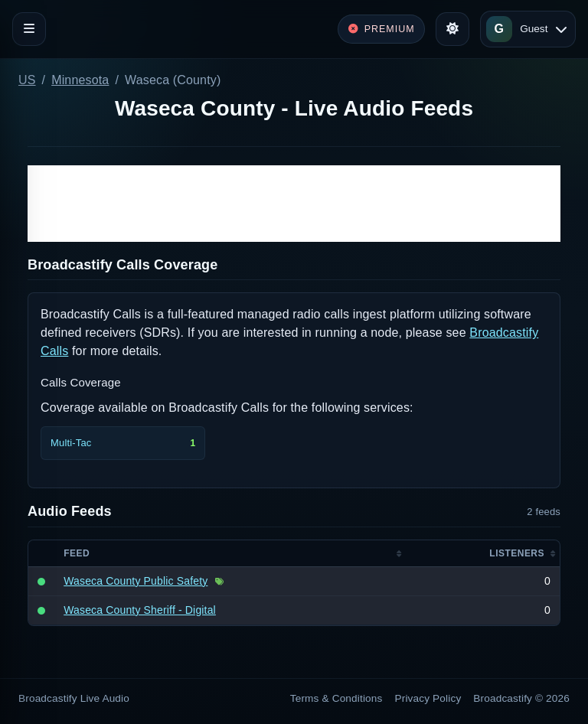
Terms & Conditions (336, 698)
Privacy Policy (428, 698)
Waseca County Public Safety (136, 581)
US (27, 80)
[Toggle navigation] (29, 29)
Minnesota (80, 80)
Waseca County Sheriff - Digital (140, 610)
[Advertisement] (294, 204)
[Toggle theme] (452, 29)
